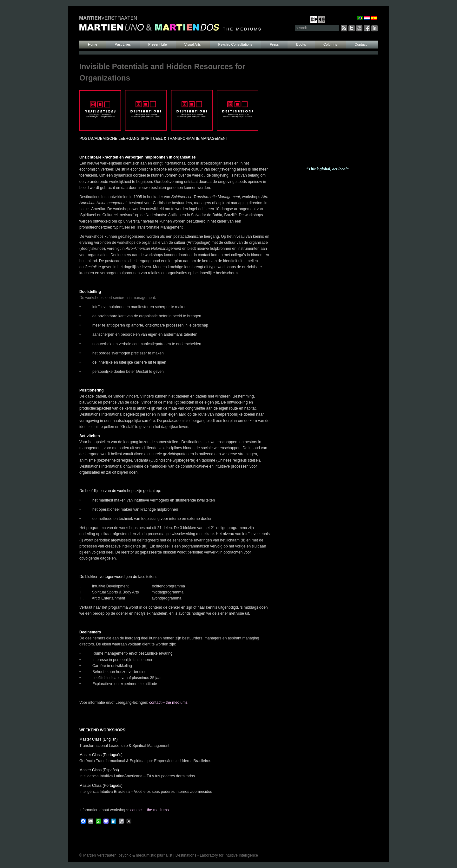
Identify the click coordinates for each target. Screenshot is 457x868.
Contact (361, 44)
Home (93, 44)
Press (274, 44)
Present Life (158, 44)
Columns (330, 44)
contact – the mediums (168, 703)
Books (301, 44)
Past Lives (123, 44)
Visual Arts (193, 44)
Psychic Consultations (235, 44)
